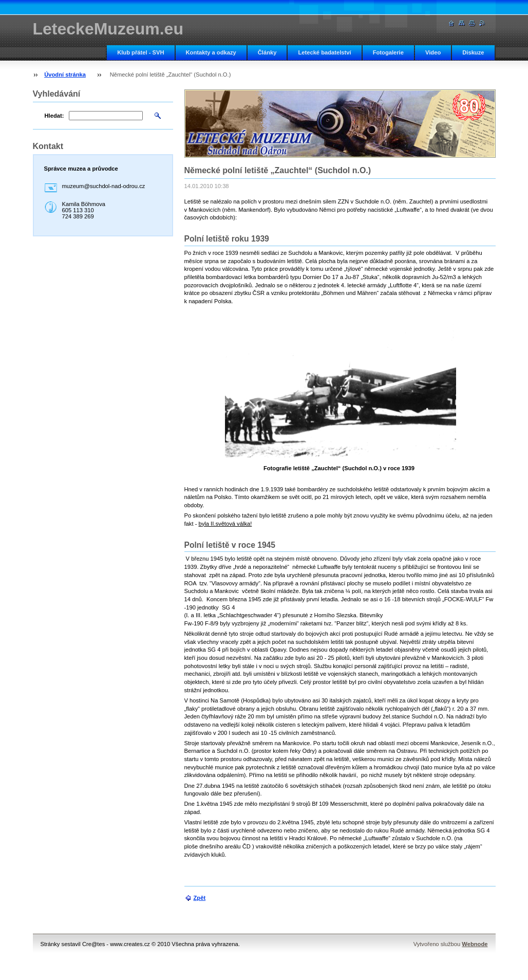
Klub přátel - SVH (140, 52)
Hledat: (54, 116)
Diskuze (473, 52)
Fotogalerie (388, 52)
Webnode (475, 944)
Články (267, 52)
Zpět (200, 898)
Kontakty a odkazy (211, 52)
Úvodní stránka (65, 75)
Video (433, 52)
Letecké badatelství (324, 52)
